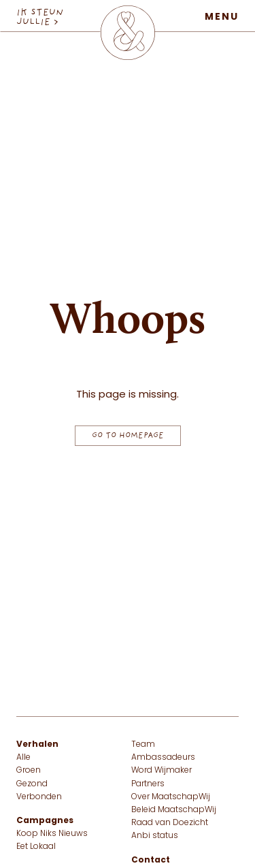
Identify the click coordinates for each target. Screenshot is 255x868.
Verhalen (37, 745)
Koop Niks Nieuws (52, 834)
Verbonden (39, 797)
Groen (29, 771)
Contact (151, 861)
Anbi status (155, 836)
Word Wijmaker (161, 771)
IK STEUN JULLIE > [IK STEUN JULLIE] (40, 18)
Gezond (32, 784)
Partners (148, 784)
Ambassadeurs (163, 758)
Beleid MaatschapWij (174, 810)
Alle (23, 758)
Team (143, 745)
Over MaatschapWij (171, 797)
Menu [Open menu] (222, 17)
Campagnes (45, 821)
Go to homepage (128, 436)
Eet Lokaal (36, 847)
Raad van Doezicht (170, 823)
